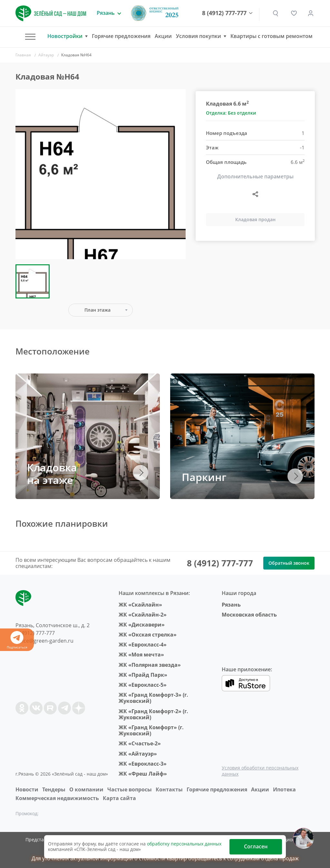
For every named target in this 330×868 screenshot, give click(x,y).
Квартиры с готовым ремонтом (272, 36)
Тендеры (54, 789)
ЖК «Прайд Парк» (143, 675)
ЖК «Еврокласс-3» (143, 764)
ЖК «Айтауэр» (138, 754)
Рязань (231, 605)
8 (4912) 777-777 (228, 13)
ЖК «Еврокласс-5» (143, 685)
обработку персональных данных (184, 844)
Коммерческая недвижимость (57, 798)
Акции (163, 36)
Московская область (249, 615)
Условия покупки (199, 36)
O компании (86, 789)
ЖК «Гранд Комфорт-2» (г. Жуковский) (153, 714)
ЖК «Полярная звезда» (150, 665)
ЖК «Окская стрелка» (148, 635)
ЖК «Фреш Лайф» (143, 774)
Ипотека (284, 789)
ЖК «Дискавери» (142, 625)
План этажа (97, 310)
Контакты (169, 789)
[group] (101, 174)
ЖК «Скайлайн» (140, 605)
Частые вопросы (130, 789)
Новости (27, 789)
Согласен (256, 846)
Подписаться (17, 640)
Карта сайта (119, 798)
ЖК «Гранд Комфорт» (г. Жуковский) (151, 730)
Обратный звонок (289, 563)
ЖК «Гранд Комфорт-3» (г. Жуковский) (153, 698)
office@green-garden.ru (44, 641)
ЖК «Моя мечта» (141, 655)
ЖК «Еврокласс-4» (143, 645)
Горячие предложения (121, 36)
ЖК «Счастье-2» (140, 743)
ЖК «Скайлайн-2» (143, 615)
